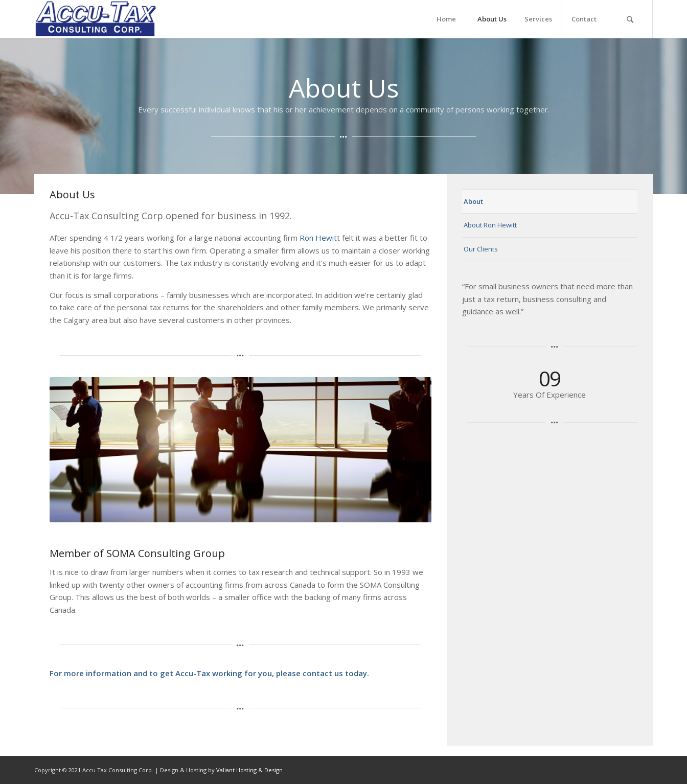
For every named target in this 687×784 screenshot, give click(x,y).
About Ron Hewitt (490, 225)
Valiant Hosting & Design (249, 770)
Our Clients (481, 249)
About (473, 201)
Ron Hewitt (320, 238)
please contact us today (322, 673)
